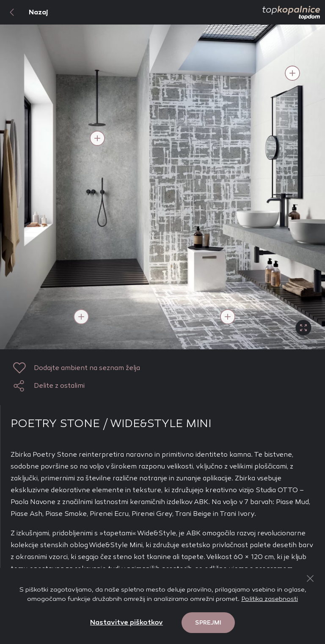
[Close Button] (310, 578)
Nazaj (24, 12)
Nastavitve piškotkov (127, 622)
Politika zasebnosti (270, 599)
